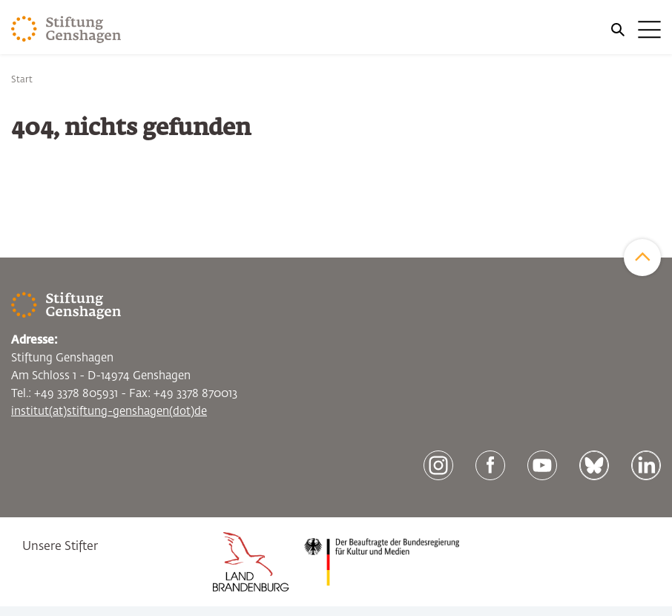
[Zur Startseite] (66, 30)
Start (22, 80)
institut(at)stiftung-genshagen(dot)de (109, 412)
